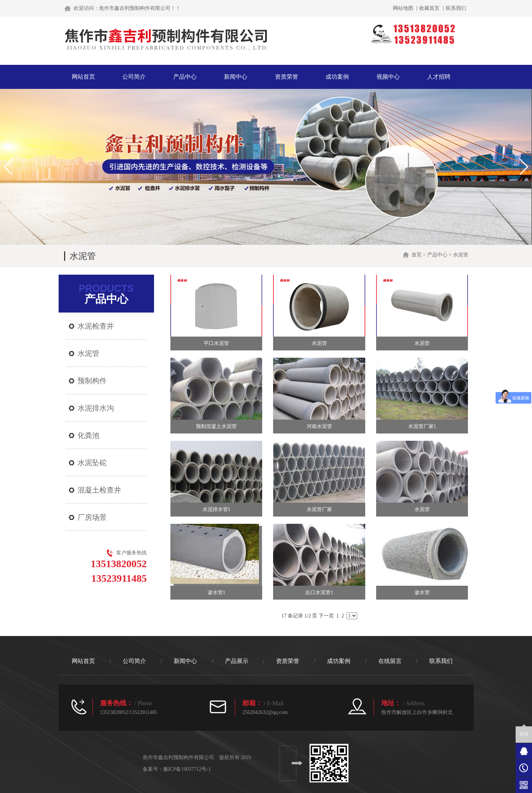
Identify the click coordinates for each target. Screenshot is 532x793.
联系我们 (456, 8)
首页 (417, 255)
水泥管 (461, 255)
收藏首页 (429, 8)
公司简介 (134, 77)
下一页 (326, 616)
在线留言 (390, 661)
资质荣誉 (287, 77)
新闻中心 (236, 77)
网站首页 (83, 77)
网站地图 (403, 8)
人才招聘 (439, 77)
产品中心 (185, 77)
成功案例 (337, 77)
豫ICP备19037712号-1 (187, 769)
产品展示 (237, 661)
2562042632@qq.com (265, 712)
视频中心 (388, 77)
